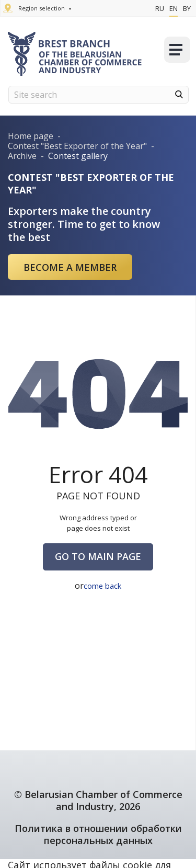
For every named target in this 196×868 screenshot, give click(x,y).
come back (103, 586)
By (187, 8)
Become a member (70, 267)
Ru (160, 8)
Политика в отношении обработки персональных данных (98, 834)
